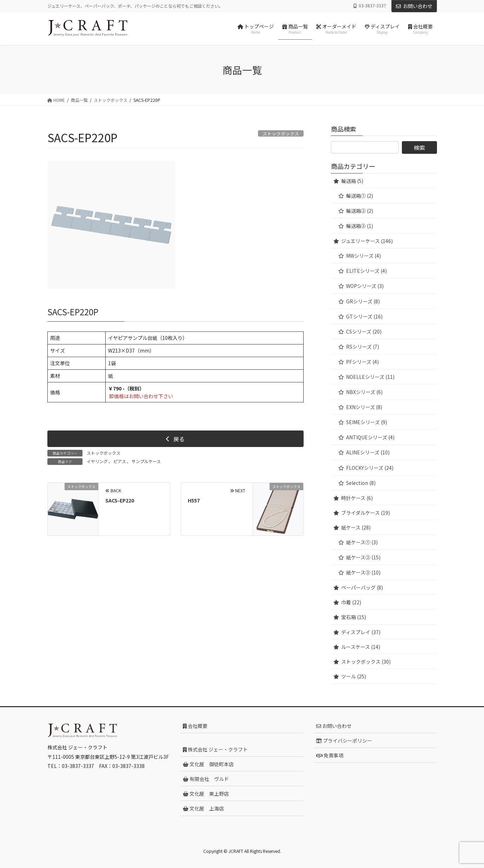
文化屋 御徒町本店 (208, 764)
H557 (194, 500)
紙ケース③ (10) (363, 572)
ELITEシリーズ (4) (366, 271)
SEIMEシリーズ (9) (367, 422)
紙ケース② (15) (363, 557)
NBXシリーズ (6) (364, 392)
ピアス (120, 461)
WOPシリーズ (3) (365, 286)
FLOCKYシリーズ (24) (370, 468)
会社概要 (195, 726)
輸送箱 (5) (352, 181)
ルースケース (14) (361, 647)
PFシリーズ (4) (362, 362)
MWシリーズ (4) (363, 256)
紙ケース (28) (356, 527)
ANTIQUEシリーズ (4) (370, 437)
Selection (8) (361, 483)
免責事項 (330, 755)
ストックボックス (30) (366, 662)
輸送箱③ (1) (360, 226)
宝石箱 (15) (354, 617)
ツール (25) (354, 676)
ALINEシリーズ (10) (368, 452)
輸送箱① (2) (360, 196)
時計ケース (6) (357, 498)
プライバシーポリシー (344, 741)
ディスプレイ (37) (361, 632)
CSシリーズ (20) (364, 331)
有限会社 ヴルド (206, 779)
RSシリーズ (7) (363, 347)
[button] (175, 439)
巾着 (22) (351, 602)
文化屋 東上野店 (206, 794)
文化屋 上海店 (203, 808)
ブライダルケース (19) (366, 513)
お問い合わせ (414, 6)
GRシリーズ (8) (363, 301)
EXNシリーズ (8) (364, 407)
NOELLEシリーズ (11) (370, 377)
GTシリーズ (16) (364, 316)
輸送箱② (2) (360, 211)
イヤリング (97, 461)
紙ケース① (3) (362, 542)
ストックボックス (104, 453)
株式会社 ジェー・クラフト (215, 749)
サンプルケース (146, 461)
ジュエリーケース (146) (367, 241)
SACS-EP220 (120, 500)
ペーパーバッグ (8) (362, 587)
